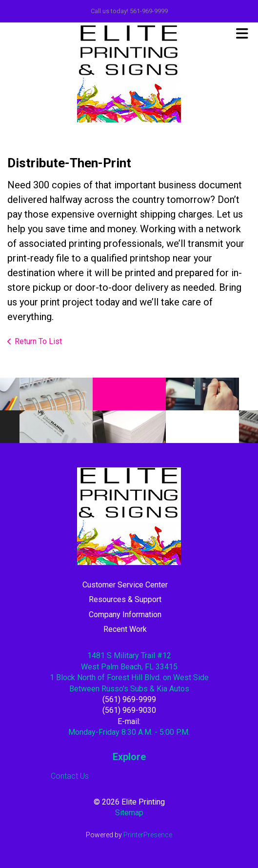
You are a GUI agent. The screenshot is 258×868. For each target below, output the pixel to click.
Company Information (125, 615)
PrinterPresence (148, 835)
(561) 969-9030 (129, 710)
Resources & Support (125, 599)
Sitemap (129, 813)
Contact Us (70, 776)
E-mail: (129, 721)
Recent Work (125, 629)
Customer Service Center (125, 585)
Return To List (38, 341)
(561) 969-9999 (129, 699)
